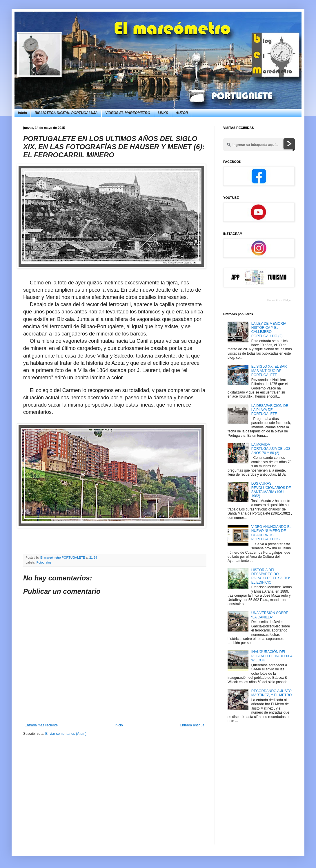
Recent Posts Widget (279, 300)
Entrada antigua (192, 725)
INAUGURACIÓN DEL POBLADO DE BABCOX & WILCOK (272, 656)
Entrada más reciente (41, 725)
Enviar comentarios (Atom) (66, 734)
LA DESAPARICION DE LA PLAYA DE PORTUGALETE (270, 410)
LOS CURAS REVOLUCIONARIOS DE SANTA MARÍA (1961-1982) (271, 490)
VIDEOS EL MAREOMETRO (128, 113)
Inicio (22, 113)
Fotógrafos (44, 562)
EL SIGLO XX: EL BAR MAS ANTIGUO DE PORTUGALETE (269, 371)
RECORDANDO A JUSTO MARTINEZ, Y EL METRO (272, 693)
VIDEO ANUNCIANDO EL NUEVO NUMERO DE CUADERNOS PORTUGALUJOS (271, 533)
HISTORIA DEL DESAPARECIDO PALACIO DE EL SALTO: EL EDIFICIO (271, 576)
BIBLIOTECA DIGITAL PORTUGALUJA (66, 113)
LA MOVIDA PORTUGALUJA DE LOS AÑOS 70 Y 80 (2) (271, 449)
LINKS (163, 113)
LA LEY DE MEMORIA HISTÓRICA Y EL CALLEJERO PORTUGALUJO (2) (269, 330)
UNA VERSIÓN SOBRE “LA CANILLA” (270, 615)
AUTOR (182, 113)
